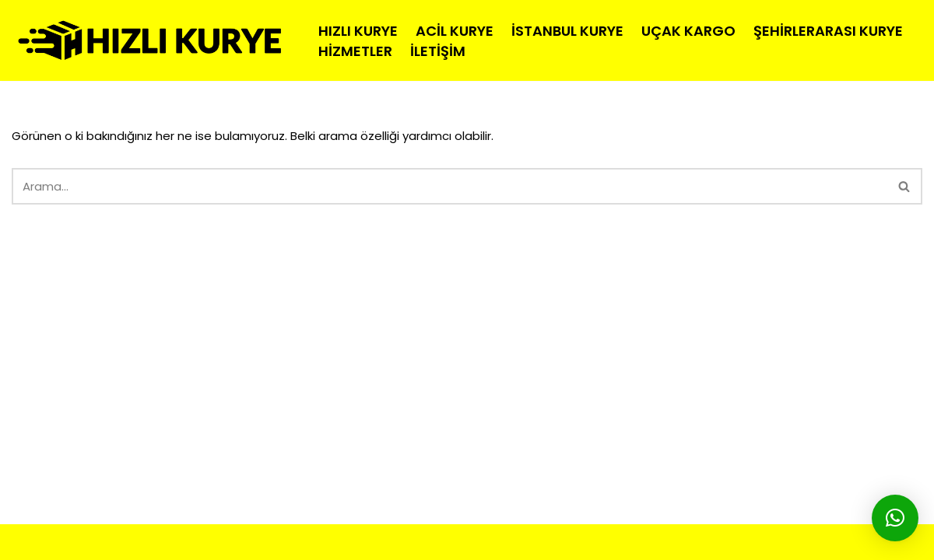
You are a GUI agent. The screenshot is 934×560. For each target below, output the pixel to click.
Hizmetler (355, 51)
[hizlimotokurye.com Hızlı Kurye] (152, 40)
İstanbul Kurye (567, 31)
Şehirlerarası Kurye (828, 31)
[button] (895, 518)
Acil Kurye (455, 31)
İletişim (438, 51)
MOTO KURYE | (245, 542)
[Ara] (449, 186)
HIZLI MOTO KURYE (144, 542)
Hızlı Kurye (358, 31)
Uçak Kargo (688, 31)
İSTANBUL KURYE (333, 542)
